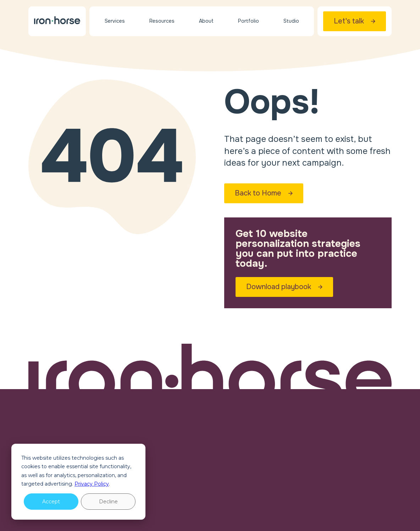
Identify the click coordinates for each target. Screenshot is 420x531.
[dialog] (78, 482)
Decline (108, 502)
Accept (51, 502)
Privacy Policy (92, 484)
